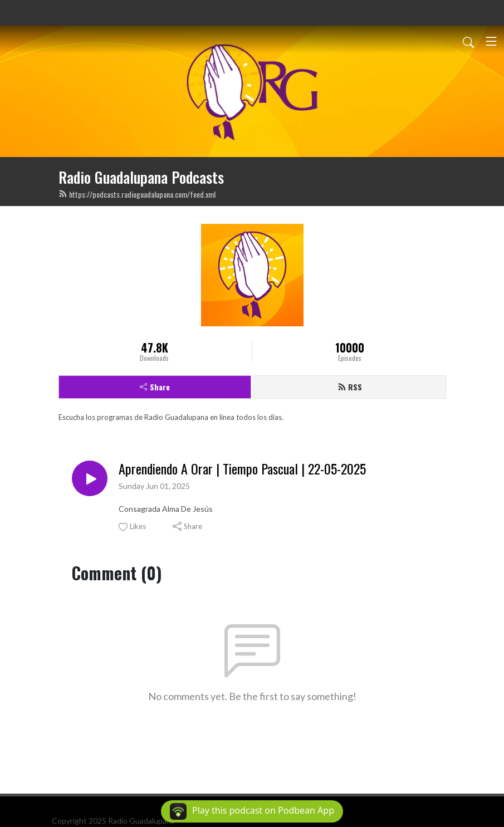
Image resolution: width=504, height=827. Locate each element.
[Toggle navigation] (491, 41)
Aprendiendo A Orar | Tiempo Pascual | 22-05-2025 (242, 469)
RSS (350, 387)
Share (155, 387)
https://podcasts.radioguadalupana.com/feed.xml (137, 194)
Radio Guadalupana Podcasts (141, 177)
